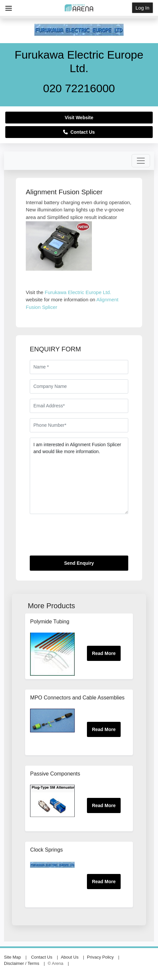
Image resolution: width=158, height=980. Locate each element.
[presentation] (80, 537)
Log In (142, 8)
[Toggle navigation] (141, 161)
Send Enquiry (79, 563)
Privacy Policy (100, 957)
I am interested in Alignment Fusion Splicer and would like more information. (79, 476)
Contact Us (79, 132)
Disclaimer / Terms (22, 963)
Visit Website (79, 118)
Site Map (12, 957)
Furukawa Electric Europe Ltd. (78, 292)
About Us (70, 957)
